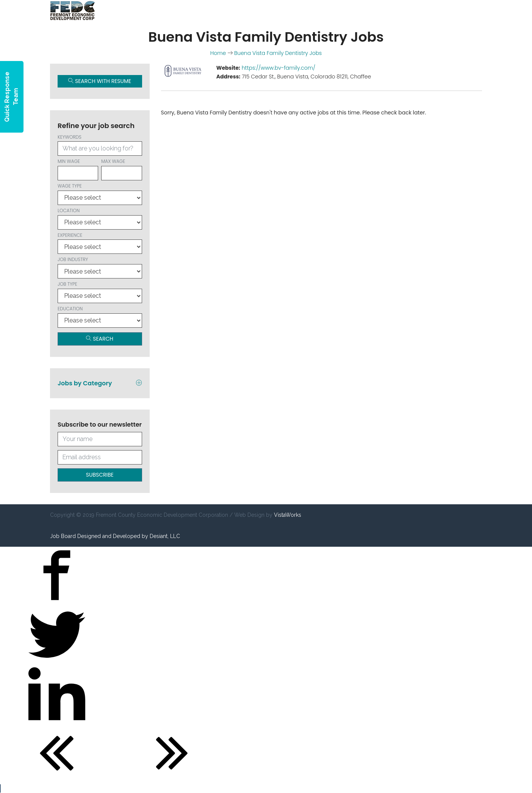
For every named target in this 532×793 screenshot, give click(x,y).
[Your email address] (100, 457)
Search (100, 339)
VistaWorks (288, 515)
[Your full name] (100, 439)
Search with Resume (100, 81)
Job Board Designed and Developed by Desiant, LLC (115, 536)
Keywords (100, 145)
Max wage (121, 169)
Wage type (100, 194)
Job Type (100, 292)
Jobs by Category (100, 383)
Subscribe (100, 475)
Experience (100, 243)
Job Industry (100, 267)
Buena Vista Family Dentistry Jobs (278, 53)
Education (100, 317)
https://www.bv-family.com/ (279, 68)
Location (100, 218)
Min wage (78, 169)
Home (218, 53)
